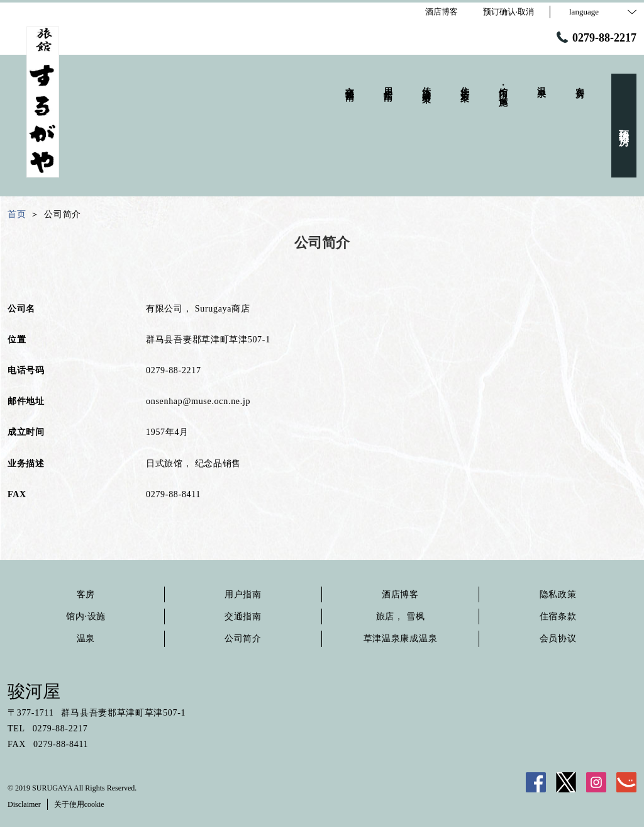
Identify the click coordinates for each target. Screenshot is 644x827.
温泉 (86, 639)
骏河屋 (34, 691)
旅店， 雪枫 (401, 616)
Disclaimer (24, 804)
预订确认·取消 (508, 12)
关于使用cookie (79, 804)
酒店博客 (400, 594)
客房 (86, 594)
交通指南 (243, 616)
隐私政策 (558, 594)
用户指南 (243, 594)
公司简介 (243, 639)
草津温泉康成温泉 (401, 639)
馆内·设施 (86, 616)
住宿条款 (558, 616)
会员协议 (558, 639)
